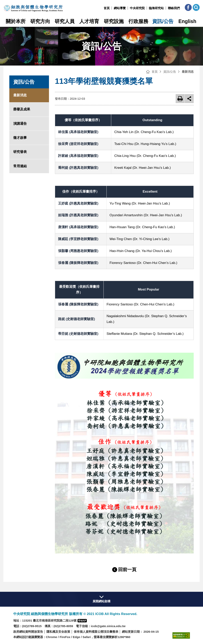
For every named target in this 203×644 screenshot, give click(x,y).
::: (102, 8)
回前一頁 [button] (127, 570)
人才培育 (89, 21)
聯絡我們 (174, 8)
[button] (188, 7)
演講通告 (20, 124)
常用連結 (20, 166)
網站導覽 (120, 8)
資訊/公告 (163, 21)
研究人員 (65, 21)
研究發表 (20, 152)
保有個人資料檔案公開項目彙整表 (96, 632)
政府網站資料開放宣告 (28, 632)
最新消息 (20, 95)
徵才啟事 (20, 138)
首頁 (107, 8)
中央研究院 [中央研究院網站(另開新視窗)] (137, 8)
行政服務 (138, 21)
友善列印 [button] (180, 99)
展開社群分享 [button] (189, 99)
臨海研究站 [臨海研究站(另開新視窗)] (156, 8)
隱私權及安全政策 (58, 632)
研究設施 (114, 21)
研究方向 (40, 21)
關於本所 (16, 21)
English (187, 21)
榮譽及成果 (22, 109)
